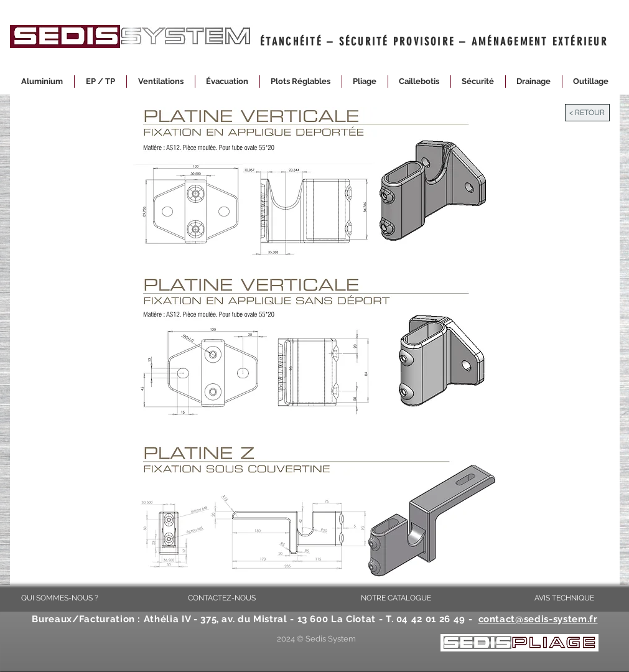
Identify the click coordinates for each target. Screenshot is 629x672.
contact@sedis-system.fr (538, 619)
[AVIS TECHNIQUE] (564, 598)
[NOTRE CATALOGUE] (396, 598)
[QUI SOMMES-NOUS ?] (60, 598)
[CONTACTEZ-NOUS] (222, 598)
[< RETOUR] (587, 113)
